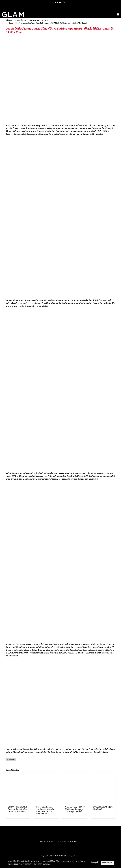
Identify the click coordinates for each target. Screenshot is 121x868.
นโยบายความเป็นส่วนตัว (29, 864)
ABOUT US (60, 2)
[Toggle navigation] (118, 15)
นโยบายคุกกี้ (45, 864)
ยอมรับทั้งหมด (107, 863)
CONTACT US (76, 842)
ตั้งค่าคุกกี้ (94, 863)
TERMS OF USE (62, 842)
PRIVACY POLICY (47, 842)
